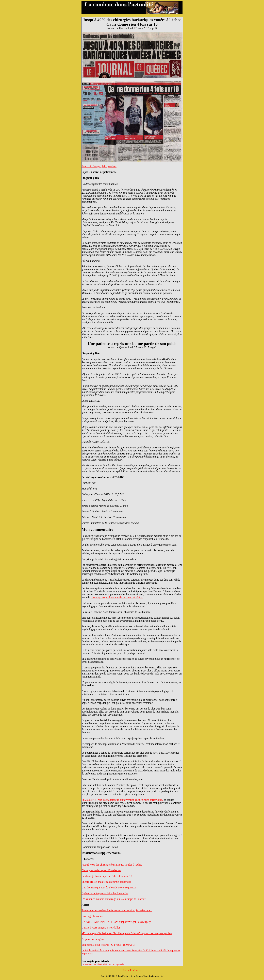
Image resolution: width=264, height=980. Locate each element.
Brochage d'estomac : (93, 916)
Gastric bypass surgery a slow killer (101, 928)
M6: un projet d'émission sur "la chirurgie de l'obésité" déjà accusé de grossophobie (127, 933)
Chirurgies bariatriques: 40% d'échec (102, 870)
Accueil (127, 970)
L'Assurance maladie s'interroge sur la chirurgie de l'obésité (114, 899)
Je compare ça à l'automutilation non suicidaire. (117, 597)
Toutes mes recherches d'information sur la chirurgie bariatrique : (117, 910)
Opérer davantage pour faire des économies (105, 893)
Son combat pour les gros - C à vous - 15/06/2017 (108, 945)
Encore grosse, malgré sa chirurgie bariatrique (106, 882)
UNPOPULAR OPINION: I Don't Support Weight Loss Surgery (116, 922)
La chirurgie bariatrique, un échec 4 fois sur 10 (107, 876)
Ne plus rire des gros (93, 939)
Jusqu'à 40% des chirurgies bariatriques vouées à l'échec (112, 865)
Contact (137, 970)
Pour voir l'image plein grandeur (99, 166)
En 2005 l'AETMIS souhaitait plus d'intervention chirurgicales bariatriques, (123, 800)
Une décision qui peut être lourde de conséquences (109, 888)
